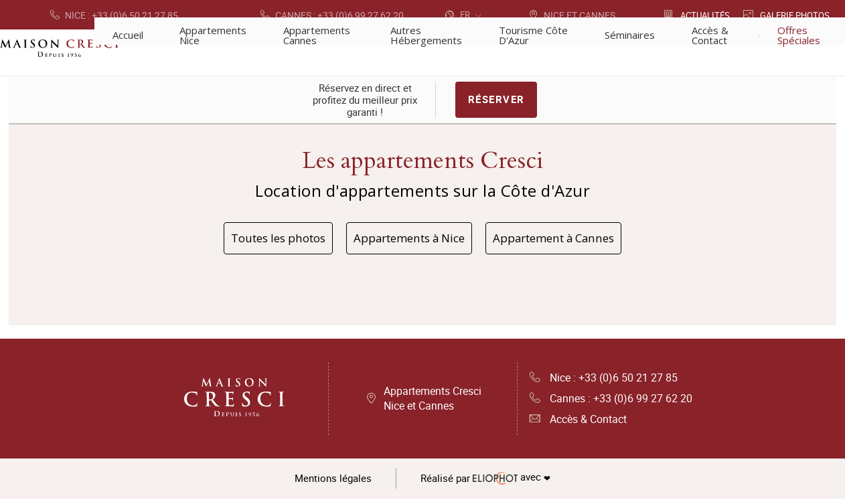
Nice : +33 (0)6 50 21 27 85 (604, 382)
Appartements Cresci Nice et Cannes (433, 403)
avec (488, 484)
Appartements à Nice (407, 240)
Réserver (496, 100)
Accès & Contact (578, 424)
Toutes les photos (260, 240)
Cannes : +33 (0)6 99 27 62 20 (611, 403)
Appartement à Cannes (570, 240)
